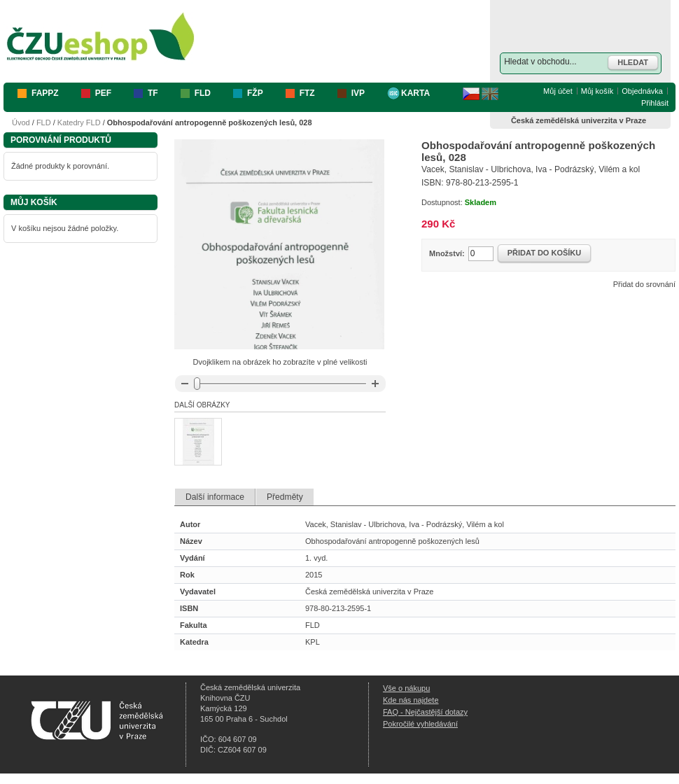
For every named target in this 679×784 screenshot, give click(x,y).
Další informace (215, 497)
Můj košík (597, 91)
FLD (44, 122)
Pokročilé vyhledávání (420, 724)
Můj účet (558, 91)
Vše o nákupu (406, 688)
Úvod (21, 122)
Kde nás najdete (411, 700)
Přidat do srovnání (644, 284)
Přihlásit (655, 103)
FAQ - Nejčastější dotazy (425, 712)
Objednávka (642, 91)
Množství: (447, 253)
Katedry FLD (79, 122)
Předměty (285, 497)
